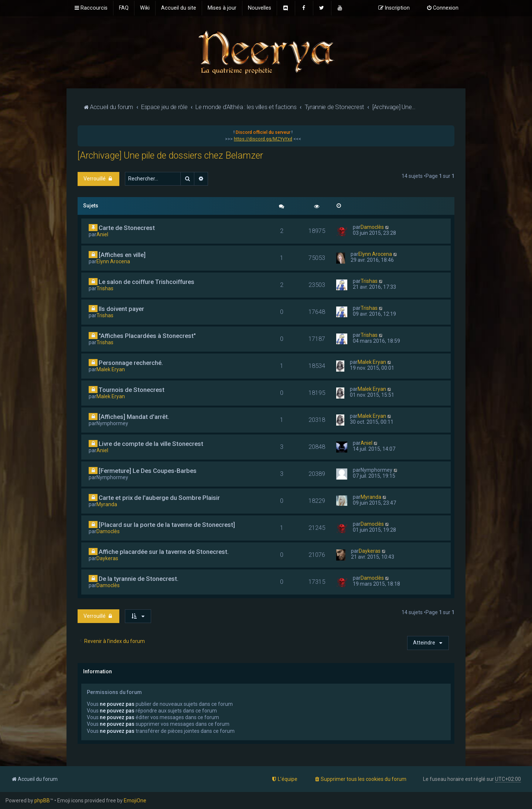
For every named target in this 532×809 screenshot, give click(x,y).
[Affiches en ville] (122, 255)
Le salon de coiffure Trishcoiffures (146, 282)
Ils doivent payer (121, 309)
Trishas (105, 288)
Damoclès (372, 227)
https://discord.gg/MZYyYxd (263, 139)
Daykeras (107, 558)
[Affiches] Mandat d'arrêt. (134, 417)
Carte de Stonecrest (127, 228)
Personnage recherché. (131, 363)
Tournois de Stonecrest (132, 390)
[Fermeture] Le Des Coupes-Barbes (148, 471)
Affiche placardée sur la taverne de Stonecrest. (164, 552)
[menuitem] (124, 8)
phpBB (42, 800)
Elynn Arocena (113, 261)
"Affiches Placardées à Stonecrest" (147, 336)
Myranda (107, 504)
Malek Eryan (111, 369)
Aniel (102, 234)
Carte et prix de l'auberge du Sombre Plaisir (159, 498)
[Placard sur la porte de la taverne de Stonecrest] (167, 525)
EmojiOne (135, 800)
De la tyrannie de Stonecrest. (139, 579)
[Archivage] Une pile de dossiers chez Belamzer (170, 155)
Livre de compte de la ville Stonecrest (151, 444)
